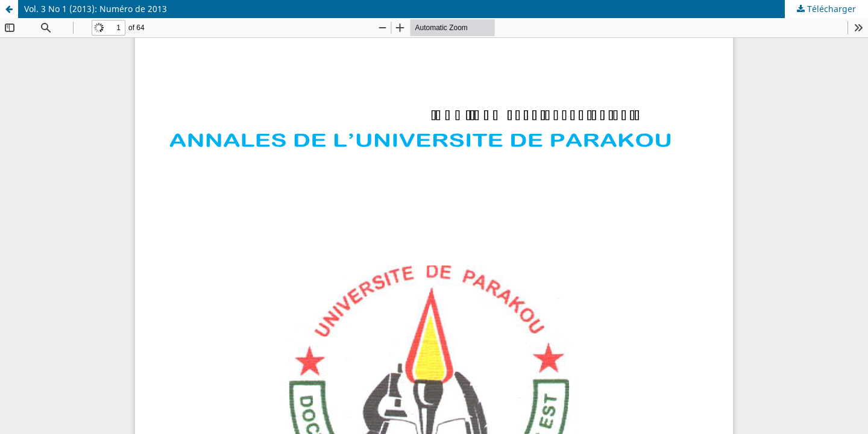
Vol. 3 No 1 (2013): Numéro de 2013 (96, 9)
